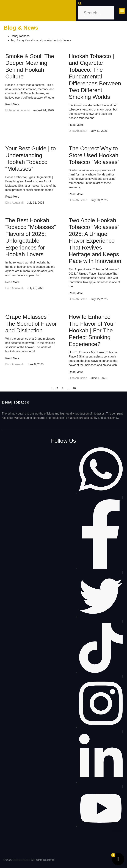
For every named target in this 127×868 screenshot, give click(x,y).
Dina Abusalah (78, 131)
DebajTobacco (21, 860)
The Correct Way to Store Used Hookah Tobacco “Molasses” (94, 155)
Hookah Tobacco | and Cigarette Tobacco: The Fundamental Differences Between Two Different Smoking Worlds (95, 76)
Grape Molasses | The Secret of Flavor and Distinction (31, 324)
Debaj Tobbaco (20, 36)
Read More (12, 104)
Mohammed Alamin (17, 110)
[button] (122, 11)
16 (74, 388)
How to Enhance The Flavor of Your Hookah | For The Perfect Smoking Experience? (92, 330)
